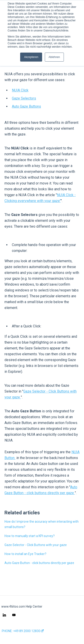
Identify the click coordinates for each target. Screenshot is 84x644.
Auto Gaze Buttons (26, 106)
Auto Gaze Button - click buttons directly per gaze (39, 563)
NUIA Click (20, 90)
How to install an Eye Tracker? (25, 554)
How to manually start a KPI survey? (30, 536)
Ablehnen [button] (54, 57)
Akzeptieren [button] (31, 57)
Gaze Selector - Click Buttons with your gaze (36, 545)
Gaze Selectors (24, 98)
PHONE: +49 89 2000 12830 (23, 631)
